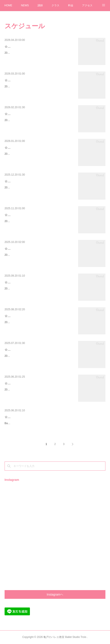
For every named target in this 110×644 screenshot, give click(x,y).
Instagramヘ (55, 594)
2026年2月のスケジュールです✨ (24, 154)
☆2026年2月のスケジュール (24, 148)
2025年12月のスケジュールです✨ (25, 221)
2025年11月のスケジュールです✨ (25, 255)
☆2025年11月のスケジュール (25, 249)
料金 (71, 5)
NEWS (25, 5)
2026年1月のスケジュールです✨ (24, 188)
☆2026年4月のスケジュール (24, 80)
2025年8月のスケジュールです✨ (24, 356)
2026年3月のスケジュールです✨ (24, 120)
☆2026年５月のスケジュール (25, 46)
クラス (55, 5)
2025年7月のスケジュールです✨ (24, 390)
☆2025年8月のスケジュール (24, 350)
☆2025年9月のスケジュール (24, 316)
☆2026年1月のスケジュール (24, 181)
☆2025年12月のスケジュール (25, 215)
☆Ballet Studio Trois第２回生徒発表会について (37, 417)
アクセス (87, 5)
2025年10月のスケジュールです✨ (25, 289)
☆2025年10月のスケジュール (25, 282)
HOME (8, 5)
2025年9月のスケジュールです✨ (24, 322)
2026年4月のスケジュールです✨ (24, 86)
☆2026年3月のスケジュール (24, 114)
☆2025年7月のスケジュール (24, 383)
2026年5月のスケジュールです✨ (24, 53)
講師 (40, 5)
